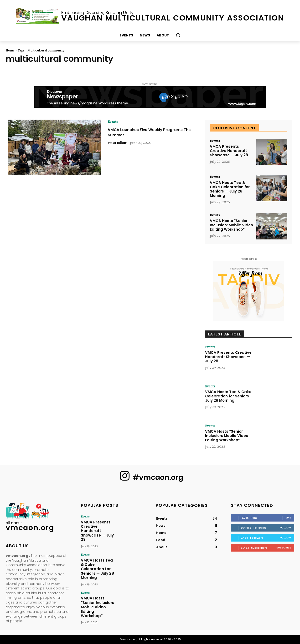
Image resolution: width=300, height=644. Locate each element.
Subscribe (284, 548)
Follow (285, 528)
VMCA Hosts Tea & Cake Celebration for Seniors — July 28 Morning (230, 189)
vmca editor (117, 143)
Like (288, 518)
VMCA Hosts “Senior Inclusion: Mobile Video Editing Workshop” (231, 225)
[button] (178, 35)
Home (10, 50)
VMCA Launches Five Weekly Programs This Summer (150, 132)
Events (113, 122)
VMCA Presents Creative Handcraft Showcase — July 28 (229, 151)
